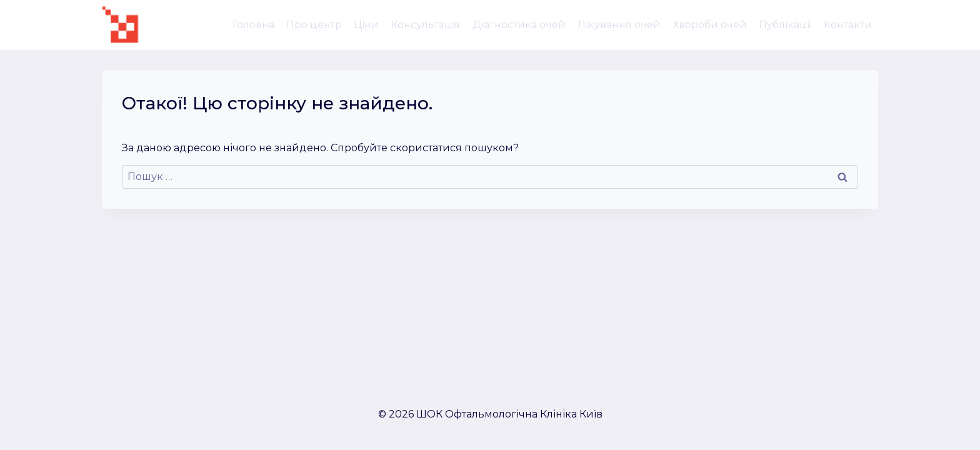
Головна (253, 25)
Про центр (314, 25)
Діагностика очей (519, 25)
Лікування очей (619, 25)
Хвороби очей (710, 25)
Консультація (425, 25)
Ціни (366, 25)
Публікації (785, 25)
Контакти (848, 25)
